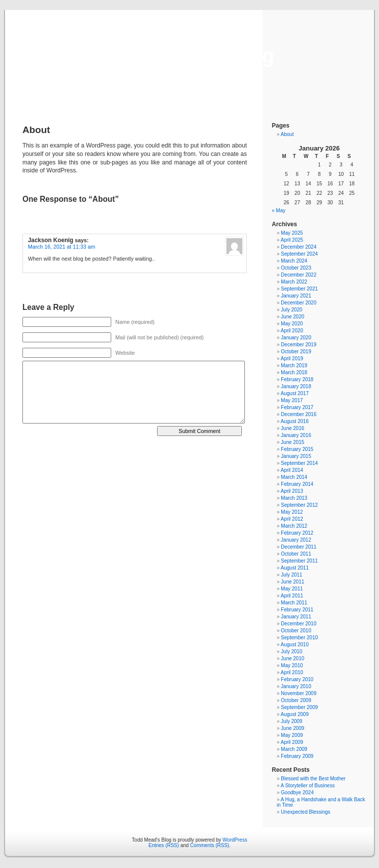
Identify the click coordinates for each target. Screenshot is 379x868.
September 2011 (299, 561)
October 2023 (296, 268)
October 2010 (296, 631)
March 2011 (294, 603)
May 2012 (292, 512)
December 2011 (298, 547)
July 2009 (291, 721)
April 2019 (292, 359)
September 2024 (299, 254)
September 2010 (299, 638)
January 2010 (296, 686)
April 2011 (292, 596)
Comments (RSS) (209, 845)
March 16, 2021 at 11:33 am (62, 247)
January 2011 (296, 617)
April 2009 (292, 742)
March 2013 (294, 498)
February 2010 (297, 679)
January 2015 (296, 456)
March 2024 (294, 261)
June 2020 (292, 317)
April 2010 (292, 672)
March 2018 (294, 372)
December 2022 (298, 275)
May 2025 (292, 233)
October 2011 (296, 554)
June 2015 (292, 442)
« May (279, 211)
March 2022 (294, 282)
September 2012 (299, 505)
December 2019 (298, 345)
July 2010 (291, 651)
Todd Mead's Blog (189, 56)
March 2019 (294, 365)
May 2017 (292, 400)
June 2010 (292, 658)
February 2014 (297, 484)
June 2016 (292, 428)
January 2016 (296, 435)
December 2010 (298, 624)
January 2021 (296, 296)
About (287, 134)
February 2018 (297, 379)
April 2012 (292, 519)
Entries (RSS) (164, 845)
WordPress (235, 840)
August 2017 (295, 393)
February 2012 (297, 533)
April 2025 (292, 240)
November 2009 (298, 693)
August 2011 (295, 568)
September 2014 (299, 463)
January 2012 (296, 540)
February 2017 (297, 407)
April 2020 (292, 331)
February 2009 (297, 756)
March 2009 (294, 749)
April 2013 (292, 491)
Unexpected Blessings (305, 812)
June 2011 (292, 582)
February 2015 (297, 449)
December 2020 (298, 303)
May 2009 (292, 735)
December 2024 (298, 247)
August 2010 (295, 645)
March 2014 (294, 477)
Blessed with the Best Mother (313, 779)
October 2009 (296, 700)
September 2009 (299, 707)
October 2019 (296, 352)
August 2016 (295, 421)
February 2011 (297, 610)
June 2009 (292, 728)
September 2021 (299, 289)
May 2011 (292, 589)
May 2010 (292, 665)
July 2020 (291, 310)
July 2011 (291, 575)
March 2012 (294, 526)
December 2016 (298, 414)
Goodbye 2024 (297, 793)
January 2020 (296, 338)
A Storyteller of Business (308, 786)
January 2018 (296, 386)
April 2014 (292, 470)
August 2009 (295, 714)
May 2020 (292, 324)
